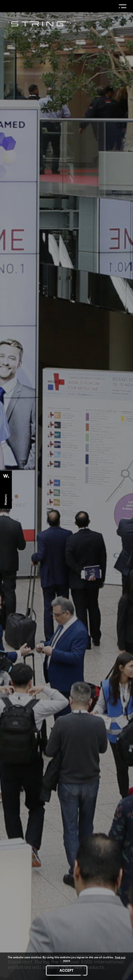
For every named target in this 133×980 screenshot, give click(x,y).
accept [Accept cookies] (66, 970)
